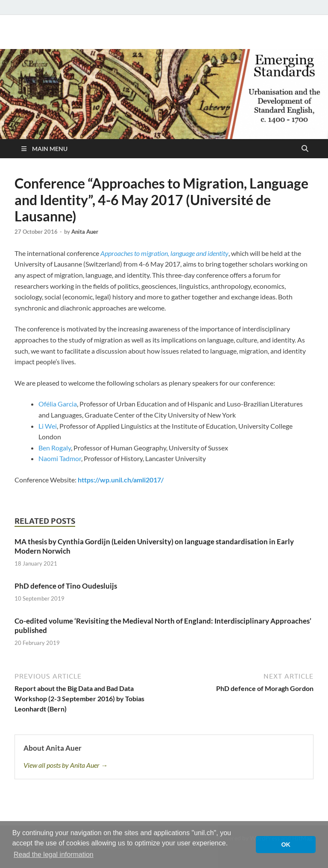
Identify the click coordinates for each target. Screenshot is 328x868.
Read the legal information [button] (54, 855)
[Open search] (305, 149)
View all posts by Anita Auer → (66, 765)
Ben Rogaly (55, 448)
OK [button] (286, 845)
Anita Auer (85, 232)
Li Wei (48, 426)
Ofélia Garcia (58, 404)
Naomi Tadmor (60, 458)
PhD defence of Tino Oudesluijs (66, 586)
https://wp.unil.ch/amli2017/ (121, 480)
